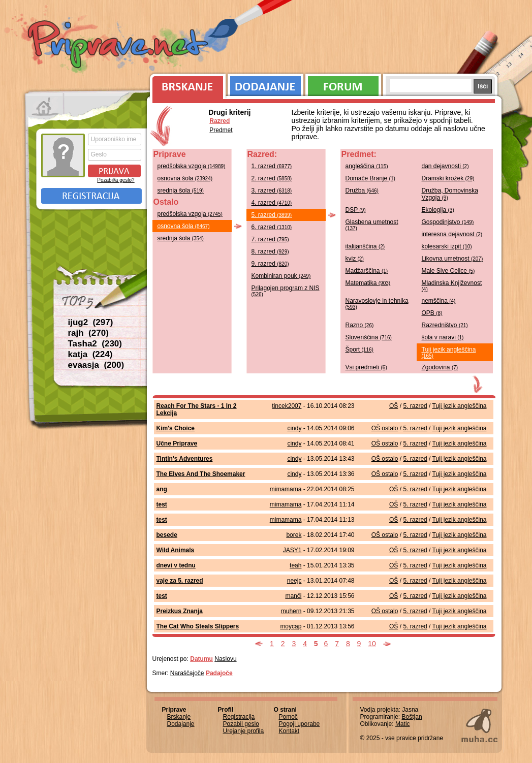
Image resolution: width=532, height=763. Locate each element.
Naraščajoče (187, 673)
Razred (220, 121)
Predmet (221, 130)
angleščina (367, 166)
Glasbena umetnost (372, 225)
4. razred (272, 203)
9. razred (270, 264)
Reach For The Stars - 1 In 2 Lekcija (197, 409)
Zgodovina (440, 367)
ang (162, 489)
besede (167, 535)
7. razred (270, 239)
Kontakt (289, 731)
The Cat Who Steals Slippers (198, 626)
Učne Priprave (177, 443)
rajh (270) (88, 333)
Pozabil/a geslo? (116, 180)
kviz (355, 259)
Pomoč (288, 717)
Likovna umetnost (452, 259)
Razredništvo (445, 325)
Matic (403, 724)
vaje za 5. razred (180, 581)
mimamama (286, 489)
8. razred (270, 251)
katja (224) (90, 354)
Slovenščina (369, 337)
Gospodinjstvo (448, 222)
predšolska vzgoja (192, 166)
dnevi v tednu (176, 565)
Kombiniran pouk (281, 276)
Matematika (368, 283)
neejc (294, 581)
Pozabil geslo (241, 724)
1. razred (272, 166)
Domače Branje (370, 178)
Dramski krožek (448, 178)
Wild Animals (176, 550)
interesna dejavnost (452, 234)
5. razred (272, 215)
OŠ (394, 406)
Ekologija (438, 210)
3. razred (272, 190)
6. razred (272, 227)
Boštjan (412, 717)
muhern (291, 611)
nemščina (439, 301)
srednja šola (181, 190)
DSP (356, 210)
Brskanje (186, 84)
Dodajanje (265, 84)
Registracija (91, 196)
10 (372, 644)
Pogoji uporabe (300, 724)
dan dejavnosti (445, 166)
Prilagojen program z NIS (286, 291)
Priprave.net (119, 46)
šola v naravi (443, 337)
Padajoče (219, 673)
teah (295, 565)
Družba (362, 190)
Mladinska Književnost (452, 286)
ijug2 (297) (91, 322)
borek (294, 535)
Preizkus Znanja (180, 611)
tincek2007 (287, 406)
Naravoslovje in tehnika (377, 304)
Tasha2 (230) (95, 344)
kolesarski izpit (447, 246)
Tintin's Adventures (185, 459)
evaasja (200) (96, 365)
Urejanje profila (244, 731)
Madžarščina (367, 271)
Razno (360, 325)
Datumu (201, 659)
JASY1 (292, 550)
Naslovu (225, 659)
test (162, 504)
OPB (432, 313)
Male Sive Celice (448, 271)
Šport (359, 349)
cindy (294, 428)
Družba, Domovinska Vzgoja (450, 194)
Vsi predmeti (366, 367)
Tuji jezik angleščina (449, 352)
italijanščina (365, 246)
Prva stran (45, 107)
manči (293, 596)
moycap (291, 626)
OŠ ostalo (385, 428)
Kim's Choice (176, 428)
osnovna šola (185, 178)
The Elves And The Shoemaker (201, 474)
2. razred (272, 178)
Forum (343, 84)
